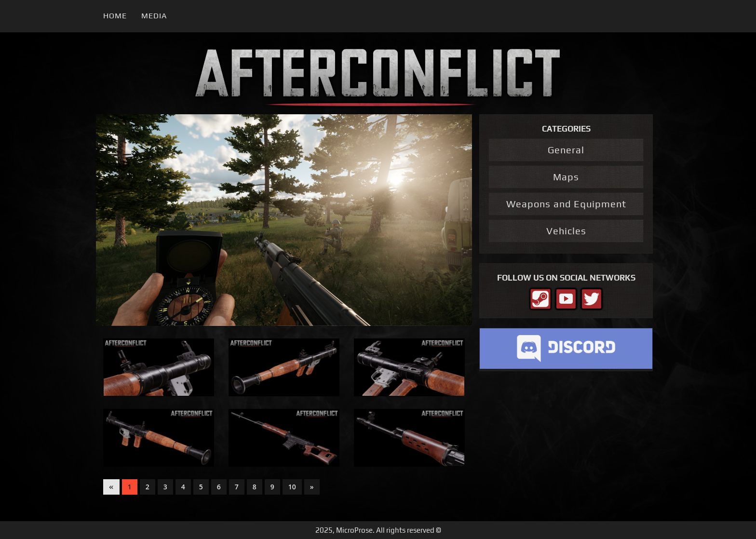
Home (115, 16)
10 (292, 487)
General (566, 150)
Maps (566, 177)
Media (154, 16)
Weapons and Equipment (566, 204)
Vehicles (566, 231)
